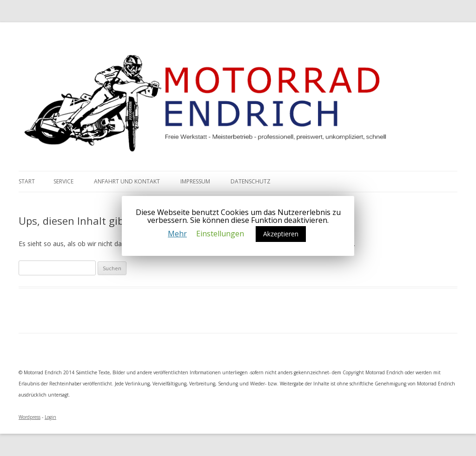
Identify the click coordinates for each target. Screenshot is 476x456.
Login (50, 417)
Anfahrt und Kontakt (127, 181)
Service (63, 181)
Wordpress (30, 417)
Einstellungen (220, 234)
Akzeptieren (281, 234)
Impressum (195, 181)
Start (27, 181)
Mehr (177, 234)
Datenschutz (251, 181)
